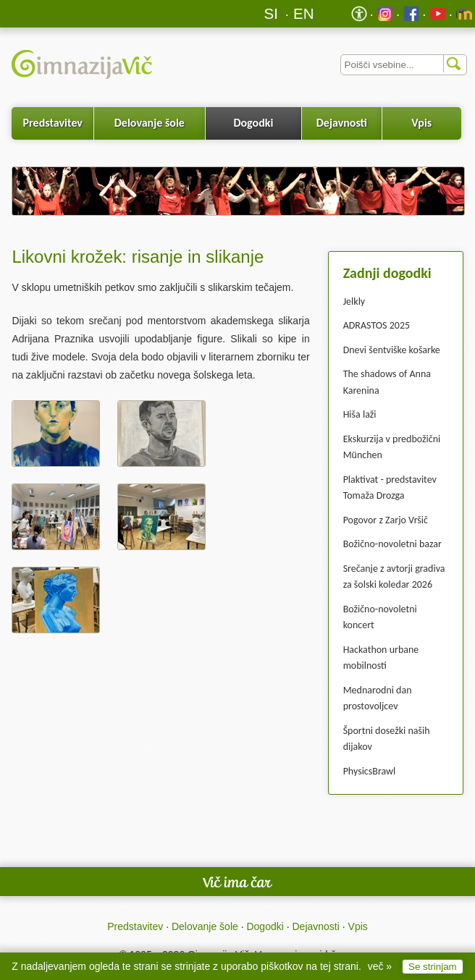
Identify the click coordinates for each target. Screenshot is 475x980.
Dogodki (253, 123)
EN (304, 13)
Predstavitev (53, 123)
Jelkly (354, 301)
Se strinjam (433, 967)
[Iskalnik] (404, 65)
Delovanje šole (150, 123)
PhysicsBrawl (370, 771)
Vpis (421, 123)
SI (271, 13)
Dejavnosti (342, 123)
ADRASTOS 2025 (377, 325)
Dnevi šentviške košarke (392, 350)
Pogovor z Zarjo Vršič (386, 520)
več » (380, 966)
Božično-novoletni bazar (392, 544)
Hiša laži (360, 414)
